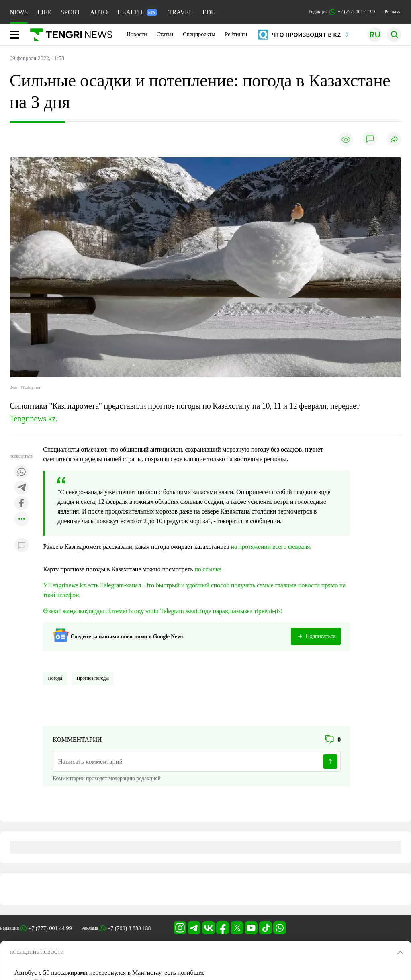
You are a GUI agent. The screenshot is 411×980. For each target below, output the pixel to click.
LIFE (44, 12)
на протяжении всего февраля (270, 547)
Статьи (165, 34)
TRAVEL (181, 12)
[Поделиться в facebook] (22, 504)
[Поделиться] (394, 140)
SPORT (71, 12)
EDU (209, 12)
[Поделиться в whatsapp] (22, 472)
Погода (55, 678)
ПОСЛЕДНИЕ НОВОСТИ (37, 952)
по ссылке (208, 569)
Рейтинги (236, 34)
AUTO (99, 12)
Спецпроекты (199, 34)
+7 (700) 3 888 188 (129, 928)
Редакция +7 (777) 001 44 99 (342, 12)
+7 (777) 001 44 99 (50, 928)
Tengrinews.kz (33, 419)
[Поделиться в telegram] (22, 488)
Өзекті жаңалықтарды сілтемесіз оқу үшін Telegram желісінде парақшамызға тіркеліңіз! (163, 611)
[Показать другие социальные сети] (22, 519)
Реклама (393, 12)
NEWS (19, 12)
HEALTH (137, 12)
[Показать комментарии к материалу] (22, 546)
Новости (137, 34)
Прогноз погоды (93, 678)
